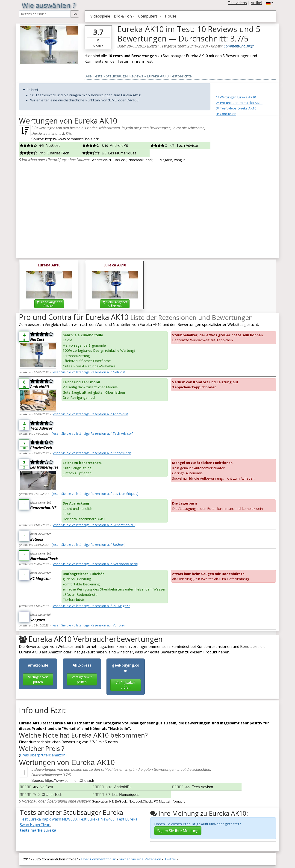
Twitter (170, 859)
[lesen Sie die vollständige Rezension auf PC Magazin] (92, 606)
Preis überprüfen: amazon (43, 755)
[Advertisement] (246, 186)
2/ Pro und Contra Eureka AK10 (239, 103)
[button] (270, 3)
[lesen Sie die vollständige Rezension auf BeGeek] (89, 545)
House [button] (171, 16)
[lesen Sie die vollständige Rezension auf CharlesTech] (92, 453)
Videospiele (100, 16)
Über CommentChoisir (99, 859)
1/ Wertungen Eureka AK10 (236, 97)
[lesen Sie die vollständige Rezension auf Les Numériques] (95, 494)
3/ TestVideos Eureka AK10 (236, 108)
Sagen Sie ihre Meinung (178, 831)
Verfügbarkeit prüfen (38, 679)
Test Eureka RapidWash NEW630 (48, 819)
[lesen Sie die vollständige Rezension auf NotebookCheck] (95, 564)
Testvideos (237, 3)
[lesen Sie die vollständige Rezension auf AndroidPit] (90, 414)
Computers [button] (148, 16)
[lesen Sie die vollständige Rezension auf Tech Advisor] (92, 433)
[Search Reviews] (45, 14)
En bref (32, 90)
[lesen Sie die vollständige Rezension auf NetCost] (89, 372)
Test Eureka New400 (97, 819)
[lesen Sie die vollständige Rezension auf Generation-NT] (94, 525)
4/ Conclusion (226, 114)
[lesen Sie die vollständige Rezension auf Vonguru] (89, 625)
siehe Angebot (49, 304)
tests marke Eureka (38, 830)
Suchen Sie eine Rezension (140, 859)
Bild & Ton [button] (123, 16)
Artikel (256, 3)
